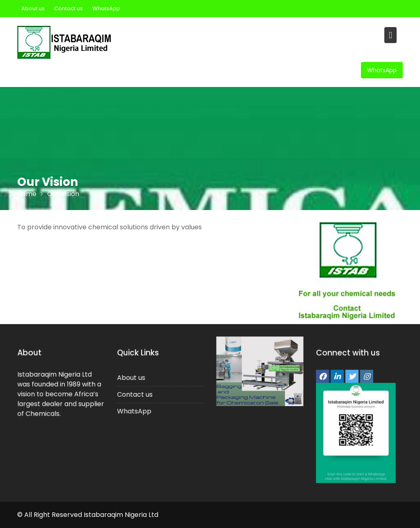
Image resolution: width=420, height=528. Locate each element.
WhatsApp (106, 8)
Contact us (68, 8)
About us (33, 8)
